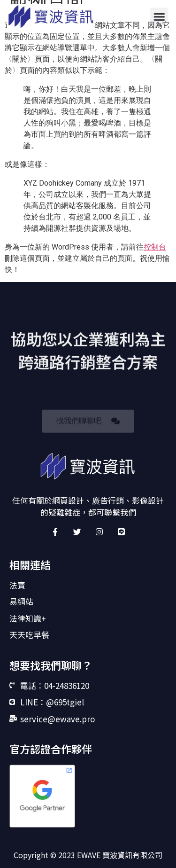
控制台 (155, 247)
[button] (159, 16)
